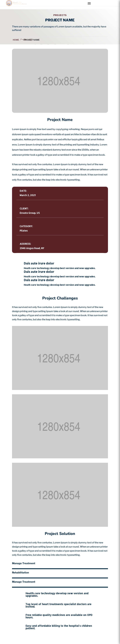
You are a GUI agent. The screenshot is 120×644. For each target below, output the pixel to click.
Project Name (32, 40)
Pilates (24, 231)
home (16, 40)
